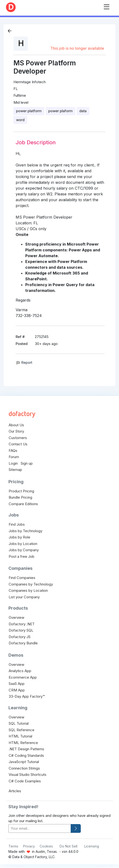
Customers (18, 438)
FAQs (13, 451)
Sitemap (15, 470)
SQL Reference (22, 730)
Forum (14, 457)
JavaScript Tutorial (24, 762)
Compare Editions (23, 504)
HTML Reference (23, 743)
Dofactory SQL (21, 630)
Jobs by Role (19, 537)
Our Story (16, 431)
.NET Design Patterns (26, 749)
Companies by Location (28, 590)
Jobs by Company (24, 550)
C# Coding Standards (26, 755)
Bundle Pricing (20, 497)
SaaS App (17, 684)
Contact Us (18, 444)
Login (13, 463)
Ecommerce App (23, 677)
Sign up (27, 463)
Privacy (29, 846)
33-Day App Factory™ (27, 696)
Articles (15, 791)
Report (24, 362)
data (83, 111)
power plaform (60, 111)
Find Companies (22, 578)
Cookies (46, 846)
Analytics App (20, 671)
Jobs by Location (23, 544)
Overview (16, 617)
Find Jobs (17, 524)
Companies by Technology (31, 584)
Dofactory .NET (22, 624)
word (20, 120)
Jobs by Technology (25, 531)
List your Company (24, 597)
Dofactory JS (20, 637)
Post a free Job (22, 556)
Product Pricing (21, 491)
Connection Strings (24, 768)
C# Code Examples (25, 781)
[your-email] (40, 829)
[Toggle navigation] (106, 6)
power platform (29, 111)
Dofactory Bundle (23, 643)
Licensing (92, 846)
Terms (13, 846)
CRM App (17, 690)
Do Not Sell (69, 846)
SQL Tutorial (19, 723)
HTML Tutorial (20, 736)
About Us (16, 425)
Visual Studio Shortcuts (28, 775)
